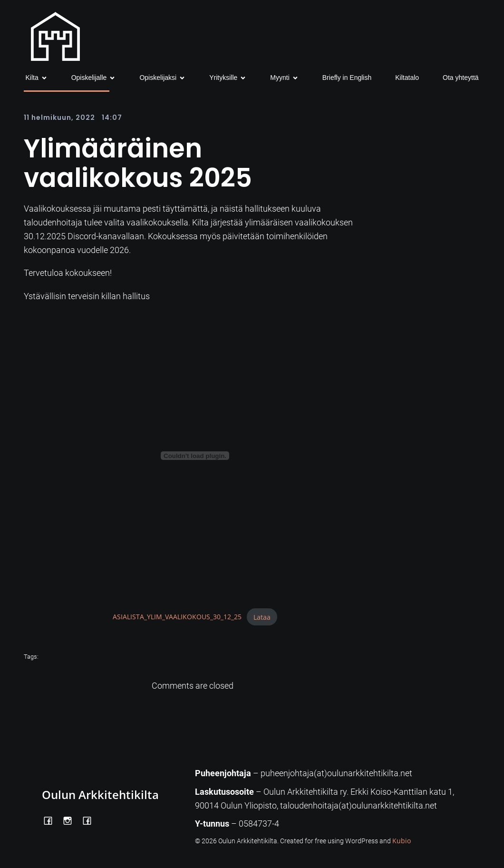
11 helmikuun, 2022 (59, 117)
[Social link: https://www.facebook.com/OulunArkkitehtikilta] (52, 819)
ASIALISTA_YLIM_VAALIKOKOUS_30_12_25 (177, 617)
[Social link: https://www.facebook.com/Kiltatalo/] (91, 819)
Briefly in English (347, 78)
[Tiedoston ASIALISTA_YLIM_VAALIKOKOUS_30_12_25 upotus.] (195, 456)
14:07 (112, 117)
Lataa (262, 617)
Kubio (402, 841)
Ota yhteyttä (460, 78)
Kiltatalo (407, 78)
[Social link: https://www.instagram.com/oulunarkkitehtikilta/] (71, 819)
